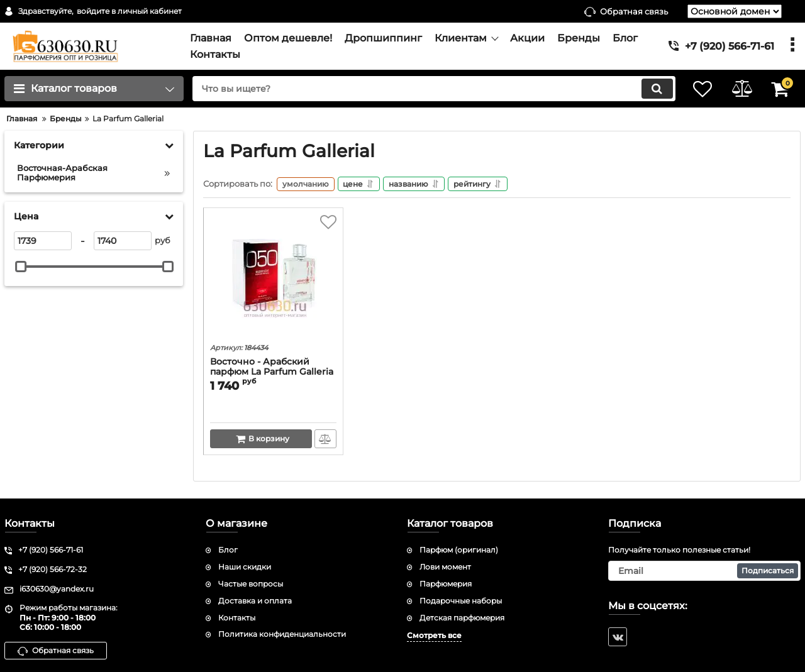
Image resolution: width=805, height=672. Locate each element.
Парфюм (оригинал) (459, 550)
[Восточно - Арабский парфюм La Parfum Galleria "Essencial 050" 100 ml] (273, 278)
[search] (426, 89)
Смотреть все (434, 636)
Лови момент (445, 567)
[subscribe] (704, 571)
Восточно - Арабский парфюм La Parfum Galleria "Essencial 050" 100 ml (272, 374)
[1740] (123, 241)
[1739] (43, 241)
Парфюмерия (446, 584)
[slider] (21, 267)
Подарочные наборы (461, 601)
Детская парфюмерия (462, 618)
